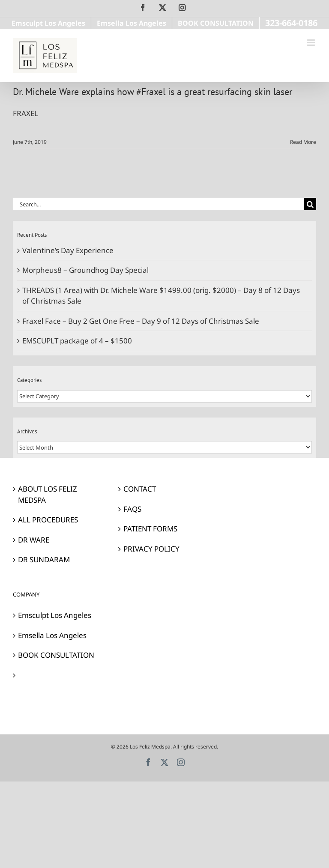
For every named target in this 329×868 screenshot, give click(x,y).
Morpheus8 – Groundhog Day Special (85, 270)
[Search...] (158, 204)
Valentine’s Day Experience (68, 250)
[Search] (310, 204)
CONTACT (140, 489)
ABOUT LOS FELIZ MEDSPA (48, 494)
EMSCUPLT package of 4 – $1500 (77, 341)
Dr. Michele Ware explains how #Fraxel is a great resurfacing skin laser (153, 92)
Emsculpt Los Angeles (55, 615)
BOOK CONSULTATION (56, 655)
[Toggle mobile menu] (312, 43)
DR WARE (34, 540)
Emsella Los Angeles (52, 635)
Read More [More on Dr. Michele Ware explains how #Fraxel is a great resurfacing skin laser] (303, 142)
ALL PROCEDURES (48, 520)
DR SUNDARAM (44, 559)
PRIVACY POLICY (151, 549)
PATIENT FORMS (150, 529)
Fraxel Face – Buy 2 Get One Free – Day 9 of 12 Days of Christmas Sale (141, 321)
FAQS (132, 509)
